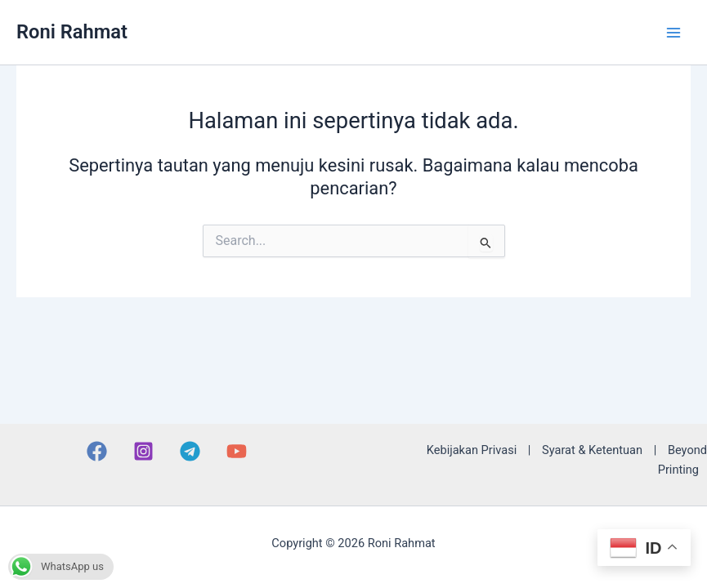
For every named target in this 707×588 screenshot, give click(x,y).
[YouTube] (237, 451)
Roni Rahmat (72, 32)
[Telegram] (190, 451)
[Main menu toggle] (673, 33)
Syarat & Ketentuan (592, 450)
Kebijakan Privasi (472, 450)
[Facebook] (97, 451)
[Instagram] (143, 451)
